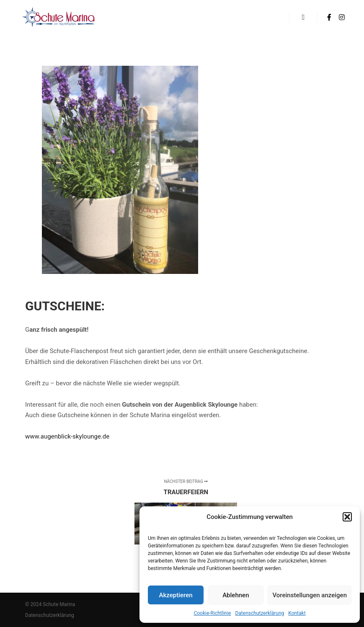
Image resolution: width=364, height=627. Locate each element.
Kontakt (297, 613)
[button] (347, 517)
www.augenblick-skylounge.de (67, 436)
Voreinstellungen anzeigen (310, 595)
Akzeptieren (176, 595)
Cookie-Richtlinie (212, 613)
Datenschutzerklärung (259, 613)
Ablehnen (236, 595)
